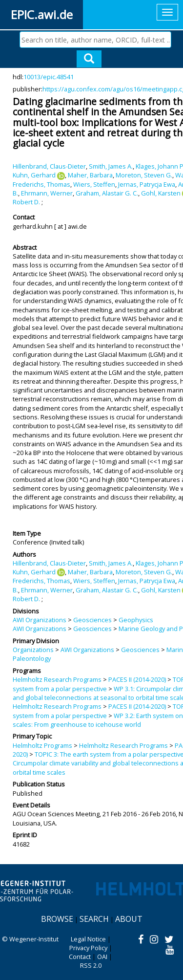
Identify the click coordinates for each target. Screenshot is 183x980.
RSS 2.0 (91, 965)
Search (94, 919)
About (129, 919)
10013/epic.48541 (49, 77)
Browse (57, 919)
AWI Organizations (40, 620)
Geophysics (136, 620)
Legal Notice (88, 939)
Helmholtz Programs (42, 745)
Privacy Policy (88, 948)
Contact (80, 957)
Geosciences (92, 620)
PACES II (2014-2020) (137, 679)
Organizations (33, 650)
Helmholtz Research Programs (57, 679)
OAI (102, 957)
